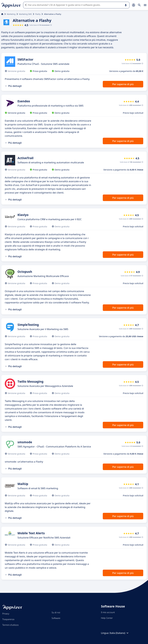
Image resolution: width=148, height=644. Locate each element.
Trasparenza (8, 619)
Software (56, 618)
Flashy (38, 14)
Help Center (107, 618)
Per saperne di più (123, 84)
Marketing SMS (25, 14)
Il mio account (108, 612)
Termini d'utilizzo (10, 625)
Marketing (11, 14)
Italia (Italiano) (119, 633)
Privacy (6, 614)
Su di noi (56, 612)
